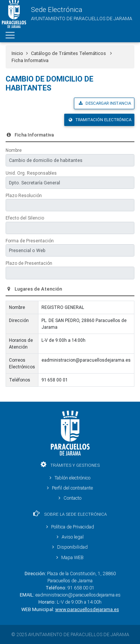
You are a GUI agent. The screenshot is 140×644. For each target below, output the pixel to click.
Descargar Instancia (105, 103)
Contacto (70, 498)
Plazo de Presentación (29, 263)
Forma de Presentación (30, 241)
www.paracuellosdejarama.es (87, 609)
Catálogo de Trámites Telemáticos (71, 53)
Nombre (14, 150)
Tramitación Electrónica (100, 120)
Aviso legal (70, 537)
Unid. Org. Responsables (31, 173)
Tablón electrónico (70, 478)
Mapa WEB (70, 557)
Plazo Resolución (24, 195)
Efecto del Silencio (25, 218)
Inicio (17, 53)
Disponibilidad (70, 547)
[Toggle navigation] (10, 35)
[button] (66, 14)
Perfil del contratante (70, 488)
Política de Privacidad (70, 527)
